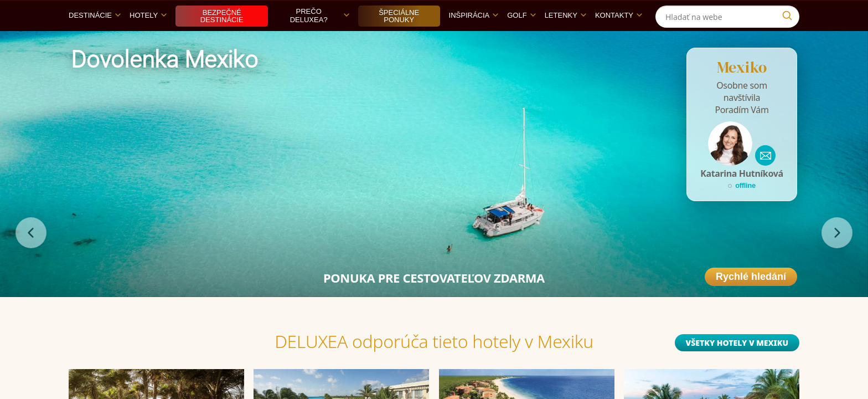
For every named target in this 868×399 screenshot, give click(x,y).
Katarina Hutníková (742, 199)
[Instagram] (790, 13)
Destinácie (95, 41)
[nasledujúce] (837, 258)
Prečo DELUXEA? (320, 41)
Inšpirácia (474, 41)
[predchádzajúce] (31, 258)
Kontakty (619, 41)
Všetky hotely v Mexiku (737, 368)
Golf (521, 41)
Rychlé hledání (751, 302)
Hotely (148, 41)
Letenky (565, 41)
